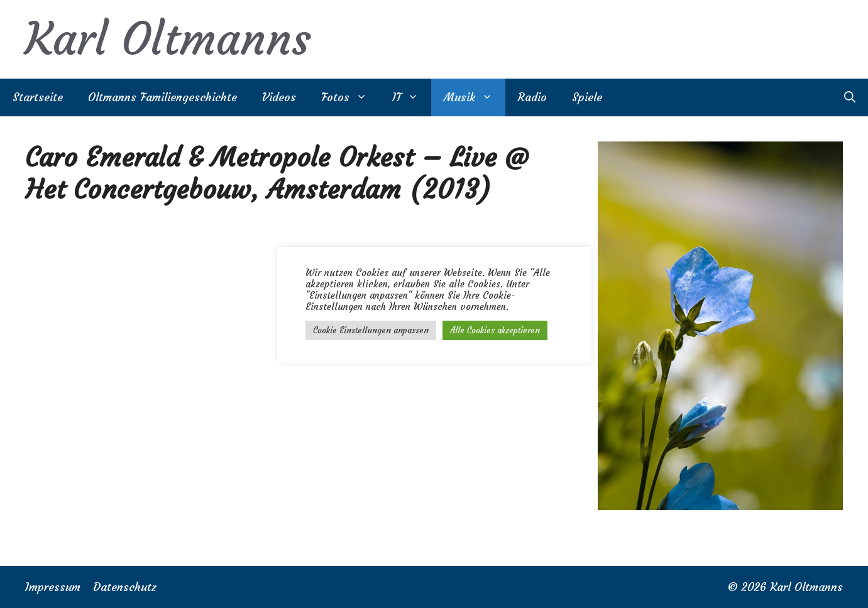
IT (412, 97)
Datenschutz (125, 587)
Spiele (587, 97)
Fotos (350, 97)
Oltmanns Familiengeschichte (162, 97)
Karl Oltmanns (168, 39)
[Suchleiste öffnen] (850, 97)
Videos (279, 97)
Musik (475, 97)
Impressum (53, 587)
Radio (532, 97)
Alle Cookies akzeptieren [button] (495, 330)
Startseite (38, 97)
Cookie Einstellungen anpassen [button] (371, 330)
